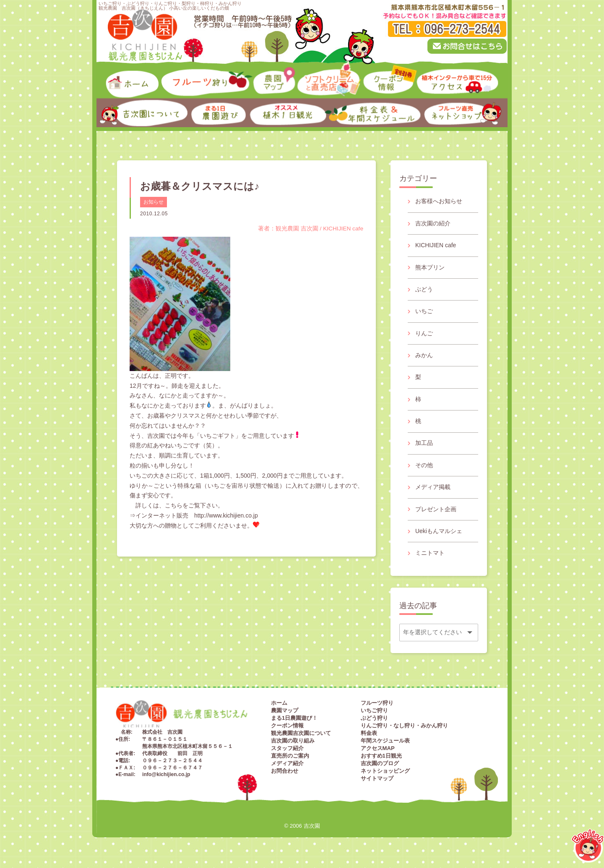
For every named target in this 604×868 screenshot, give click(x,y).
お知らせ (154, 202)
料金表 (369, 736)
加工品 (424, 445)
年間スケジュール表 (385, 744)
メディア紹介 (287, 767)
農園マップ (285, 714)
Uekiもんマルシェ (439, 534)
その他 (424, 467)
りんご (424, 334)
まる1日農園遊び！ (294, 721)
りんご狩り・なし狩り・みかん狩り (404, 729)
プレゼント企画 (436, 512)
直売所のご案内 (290, 759)
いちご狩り (374, 714)
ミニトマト (430, 556)
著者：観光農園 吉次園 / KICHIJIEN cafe (310, 228)
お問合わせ (285, 774)
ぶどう (424, 290)
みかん (424, 356)
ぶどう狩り (374, 721)
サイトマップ (377, 782)
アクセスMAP (378, 752)
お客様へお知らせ (439, 201)
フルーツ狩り (377, 706)
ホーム (279, 706)
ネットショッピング (385, 774)
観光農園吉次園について (301, 736)
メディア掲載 (433, 489)
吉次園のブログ (380, 767)
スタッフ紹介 (287, 752)
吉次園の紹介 (433, 223)
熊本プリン (430, 268)
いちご (424, 312)
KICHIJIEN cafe (436, 246)
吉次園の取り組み (293, 744)
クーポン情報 (287, 729)
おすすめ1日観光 (381, 759)
